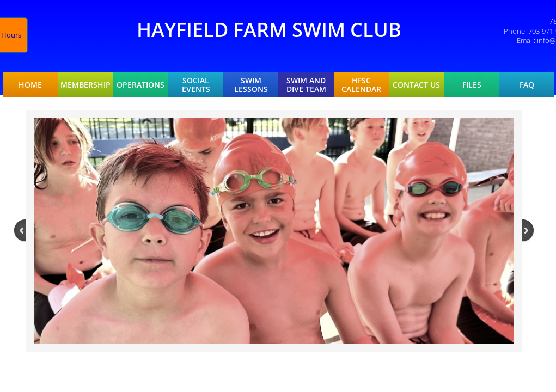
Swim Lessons (251, 85)
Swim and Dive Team (306, 85)
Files (472, 85)
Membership (85, 85)
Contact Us (416, 85)
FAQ (527, 85)
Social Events (196, 85)
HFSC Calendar (361, 85)
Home (30, 85)
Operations (140, 85)
